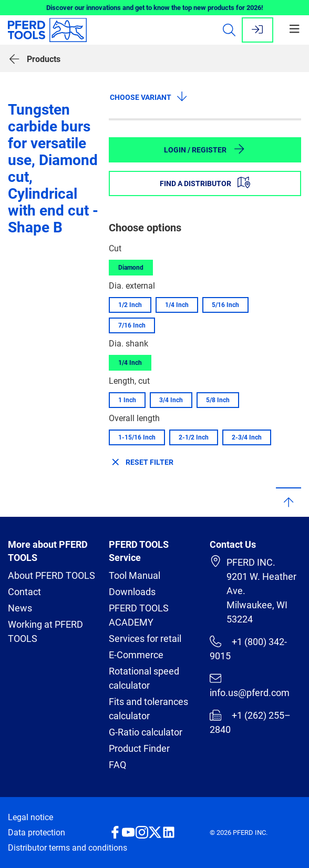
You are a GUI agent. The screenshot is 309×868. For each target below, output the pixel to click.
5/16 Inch (225, 305)
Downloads (132, 592)
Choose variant (149, 96)
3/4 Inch (171, 400)
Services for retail (145, 639)
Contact (24, 592)
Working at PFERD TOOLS (45, 631)
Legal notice (30, 817)
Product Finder (139, 748)
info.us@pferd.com (250, 685)
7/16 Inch (132, 325)
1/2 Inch (130, 305)
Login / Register (205, 149)
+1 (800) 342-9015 (248, 649)
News (20, 608)
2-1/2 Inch (194, 437)
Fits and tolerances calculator (148, 709)
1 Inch (127, 400)
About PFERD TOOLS (51, 575)
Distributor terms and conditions (68, 848)
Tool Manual (135, 575)
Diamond (131, 268)
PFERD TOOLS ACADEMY (139, 615)
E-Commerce (136, 655)
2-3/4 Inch (247, 437)
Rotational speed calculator (144, 678)
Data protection (37, 833)
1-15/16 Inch (137, 437)
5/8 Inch (218, 400)
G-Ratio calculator (146, 732)
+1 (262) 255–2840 (250, 722)
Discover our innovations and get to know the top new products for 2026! (155, 8)
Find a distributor (205, 182)
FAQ (117, 765)
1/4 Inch (177, 305)
